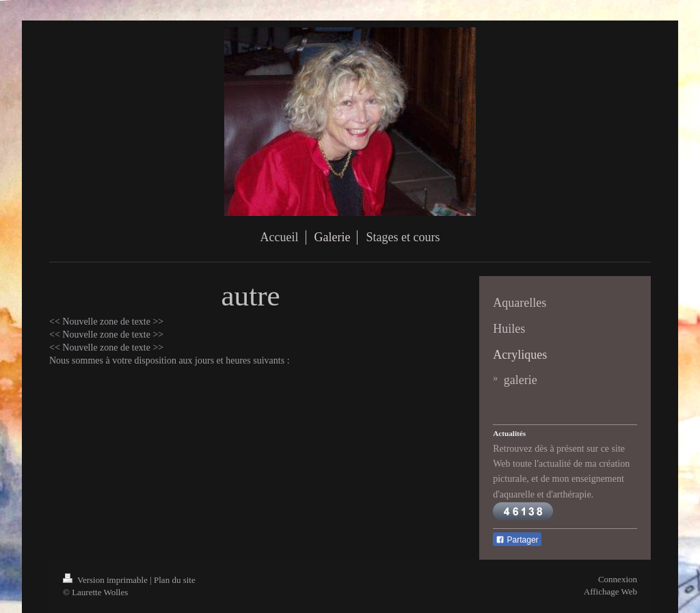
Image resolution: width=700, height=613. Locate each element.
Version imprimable (106, 580)
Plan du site (175, 580)
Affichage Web (610, 591)
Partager (517, 540)
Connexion (618, 579)
